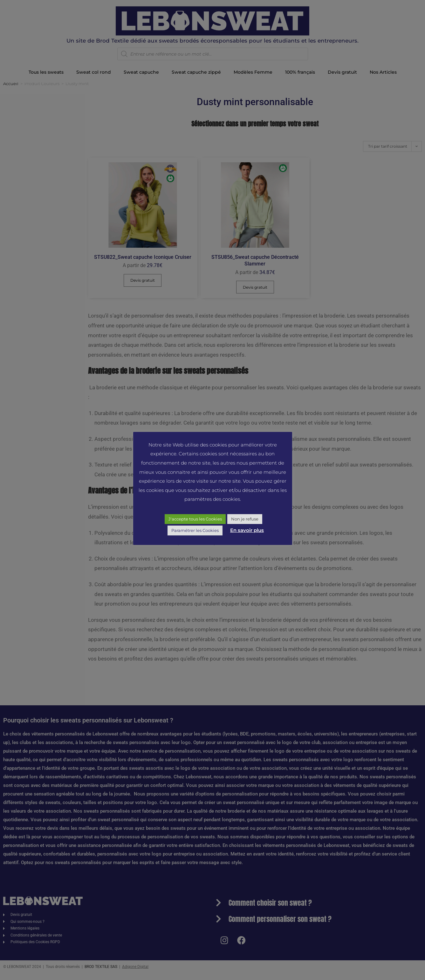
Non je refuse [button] (245, 519)
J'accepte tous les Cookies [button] (195, 519)
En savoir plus (247, 530)
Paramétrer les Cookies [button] (195, 530)
